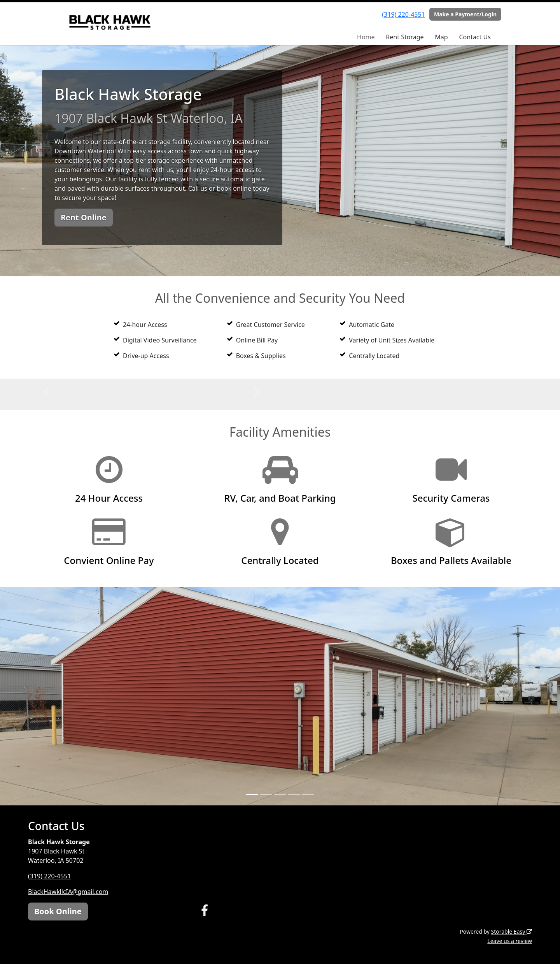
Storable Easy (512, 932)
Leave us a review (510, 941)
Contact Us (475, 37)
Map (441, 37)
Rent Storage (405, 37)
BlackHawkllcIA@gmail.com (68, 892)
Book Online (58, 911)
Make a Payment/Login (465, 14)
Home (366, 37)
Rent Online (84, 217)
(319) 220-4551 (403, 14)
